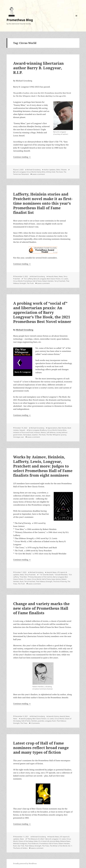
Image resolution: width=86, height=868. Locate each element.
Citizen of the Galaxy (26, 841)
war (23, 437)
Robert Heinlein (48, 281)
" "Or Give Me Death (46, 575)
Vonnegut (17, 437)
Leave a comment (38, 174)
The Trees (24, 723)
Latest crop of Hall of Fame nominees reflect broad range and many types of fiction (41, 748)
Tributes (64, 170)
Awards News (53, 276)
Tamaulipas (27, 435)
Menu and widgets (76, 19)
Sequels (22, 430)
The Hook (59, 172)
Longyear (48, 721)
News (61, 276)
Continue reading (22, 157)
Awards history (54, 716)
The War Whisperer (53, 435)
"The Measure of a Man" (36, 839)
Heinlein (34, 721)
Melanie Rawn (65, 841)
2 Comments (35, 723)
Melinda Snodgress (20, 844)
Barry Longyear (34, 430)
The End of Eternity (60, 581)
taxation (35, 435)
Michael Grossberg (34, 170)
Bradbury (43, 430)
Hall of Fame (46, 579)
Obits (58, 170)
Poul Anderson (33, 844)
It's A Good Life (44, 841)
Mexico (43, 432)
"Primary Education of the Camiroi (40, 577)
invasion (37, 432)
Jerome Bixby (55, 841)
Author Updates (50, 170)
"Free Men (23, 577)
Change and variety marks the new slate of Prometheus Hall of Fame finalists (41, 608)
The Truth (30, 283)
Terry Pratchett (60, 281)
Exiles (36, 841)
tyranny (63, 435)
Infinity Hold (51, 172)
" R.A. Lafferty (28, 279)
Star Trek (21, 846)
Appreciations (53, 428)
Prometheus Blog (20, 20)
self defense (51, 432)
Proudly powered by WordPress (25, 864)
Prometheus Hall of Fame (32, 281)
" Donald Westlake (61, 575)
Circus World (31, 172)
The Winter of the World (58, 846)
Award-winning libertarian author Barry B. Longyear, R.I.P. (38, 68)
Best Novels (62, 428)
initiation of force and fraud (23, 432)
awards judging (26, 719)
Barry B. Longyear (19, 172)
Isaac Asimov (56, 579)
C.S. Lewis (65, 279)
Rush (22, 581)
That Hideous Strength (44, 581)
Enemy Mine (41, 172)
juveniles (41, 721)
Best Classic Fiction (54, 279)
